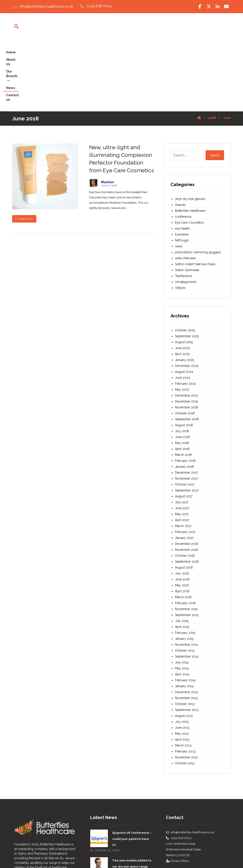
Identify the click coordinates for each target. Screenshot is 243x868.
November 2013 (186, 627)
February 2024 (185, 313)
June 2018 (182, 366)
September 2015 (187, 544)
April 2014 (182, 603)
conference (183, 146)
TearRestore (183, 205)
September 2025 (187, 265)
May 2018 (182, 372)
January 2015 (184, 568)
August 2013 (184, 645)
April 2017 (182, 449)
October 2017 (185, 413)
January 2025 (184, 289)
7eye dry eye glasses (190, 128)
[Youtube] (226, 7)
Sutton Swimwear (187, 199)
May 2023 (182, 319)
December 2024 (187, 295)
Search (215, 84)
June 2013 (182, 657)
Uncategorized (186, 211)
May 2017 (182, 443)
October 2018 (185, 342)
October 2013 (185, 633)
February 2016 (185, 532)
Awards (180, 134)
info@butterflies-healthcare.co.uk (190, 761)
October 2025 (185, 259)
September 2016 (187, 491)
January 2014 (184, 615)
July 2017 (182, 431)
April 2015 (182, 556)
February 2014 (185, 609)
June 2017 (182, 437)
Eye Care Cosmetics (189, 152)
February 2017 (185, 461)
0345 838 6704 (179, 767)
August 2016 (184, 497)
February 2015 (185, 562)
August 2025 (184, 271)
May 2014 (182, 597)
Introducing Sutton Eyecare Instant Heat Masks (128, 818)
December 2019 (186, 330)
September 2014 (187, 585)
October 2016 (185, 485)
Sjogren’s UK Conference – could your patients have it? (132, 768)
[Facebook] (200, 7)
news (179, 175)
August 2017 (184, 425)
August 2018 (184, 354)
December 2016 (187, 473)
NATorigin (182, 169)
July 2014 (182, 591)
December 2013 (186, 621)
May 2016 (182, 514)
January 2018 (184, 396)
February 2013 (185, 680)
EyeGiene (182, 163)
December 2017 (186, 402)
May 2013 (182, 663)
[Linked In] (218, 7)
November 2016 (187, 479)
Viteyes (180, 217)
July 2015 (182, 550)
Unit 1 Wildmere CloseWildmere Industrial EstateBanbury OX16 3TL (183, 778)
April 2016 (182, 520)
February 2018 (185, 390)
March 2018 (183, 384)
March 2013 (183, 674)
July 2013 (182, 651)
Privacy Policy (177, 790)
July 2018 (182, 360)
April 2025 (182, 283)
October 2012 (185, 692)
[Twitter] (209, 7)
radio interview (185, 187)
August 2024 (184, 301)
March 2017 (183, 455)
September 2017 (187, 419)
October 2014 (185, 580)
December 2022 (187, 324)
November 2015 (186, 538)
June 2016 (182, 508)
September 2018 (187, 348)
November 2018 (187, 336)
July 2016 (182, 502)
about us (37, 838)
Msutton (107, 111)
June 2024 (182, 307)
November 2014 (186, 574)
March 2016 (183, 526)
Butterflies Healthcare (190, 140)
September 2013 (187, 639)
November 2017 (186, 408)
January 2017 (184, 467)
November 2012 (186, 686)
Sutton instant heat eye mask (195, 193)
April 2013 (182, 669)
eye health (182, 158)
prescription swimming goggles (198, 181)
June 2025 (182, 277)
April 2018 (182, 378)
